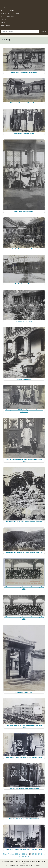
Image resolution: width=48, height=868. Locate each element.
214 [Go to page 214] (42, 854)
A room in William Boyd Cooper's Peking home (24, 788)
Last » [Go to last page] (27, 856)
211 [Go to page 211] (33, 854)
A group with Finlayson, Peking (24, 134)
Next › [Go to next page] (22, 856)
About (4, 23)
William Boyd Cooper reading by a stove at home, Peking (24, 757)
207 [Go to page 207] (20, 854)
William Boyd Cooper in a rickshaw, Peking (24, 103)
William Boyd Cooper (24, 379)
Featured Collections (10, 13)
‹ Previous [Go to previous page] (11, 854)
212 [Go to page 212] (36, 854)
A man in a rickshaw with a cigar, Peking (24, 72)
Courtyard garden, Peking (24, 321)
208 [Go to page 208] (24, 854)
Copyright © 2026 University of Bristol (16, 862)
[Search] (20, 31)
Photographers (8, 16)
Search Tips (6, 26)
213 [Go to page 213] (39, 854)
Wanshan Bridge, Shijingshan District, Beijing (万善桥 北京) (24, 522)
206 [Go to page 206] (17, 854)
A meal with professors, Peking (24, 211)
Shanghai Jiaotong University (32, 866)
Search (43, 31)
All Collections (7, 10)
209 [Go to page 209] (27, 854)
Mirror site (10, 866)
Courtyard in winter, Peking (24, 284)
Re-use (4, 19)
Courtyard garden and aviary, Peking (24, 249)
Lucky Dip (5, 7)
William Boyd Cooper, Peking (24, 692)
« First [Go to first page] (4, 854)
